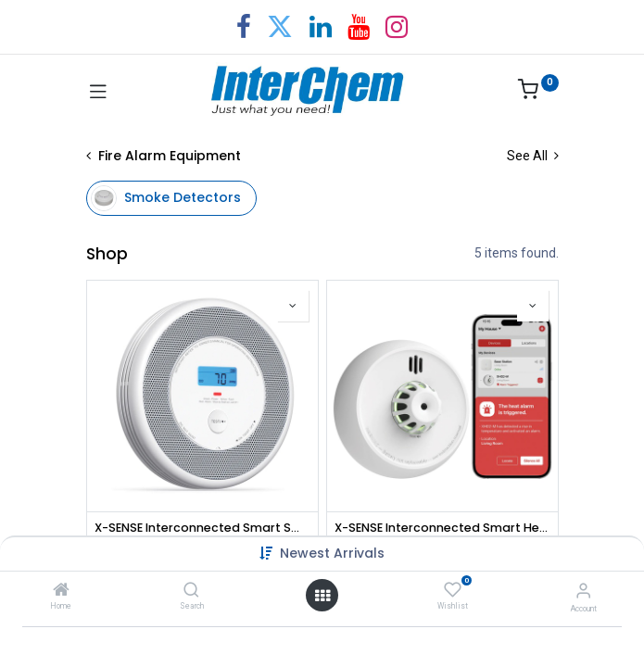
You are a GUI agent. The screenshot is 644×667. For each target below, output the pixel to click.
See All (533, 156)
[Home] (61, 591)
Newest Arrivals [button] (332, 553)
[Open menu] (322, 596)
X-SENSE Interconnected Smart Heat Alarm (442, 528)
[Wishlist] (453, 590)
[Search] (191, 591)
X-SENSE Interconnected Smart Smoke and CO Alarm (202, 528)
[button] (293, 306)
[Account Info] (583, 591)
